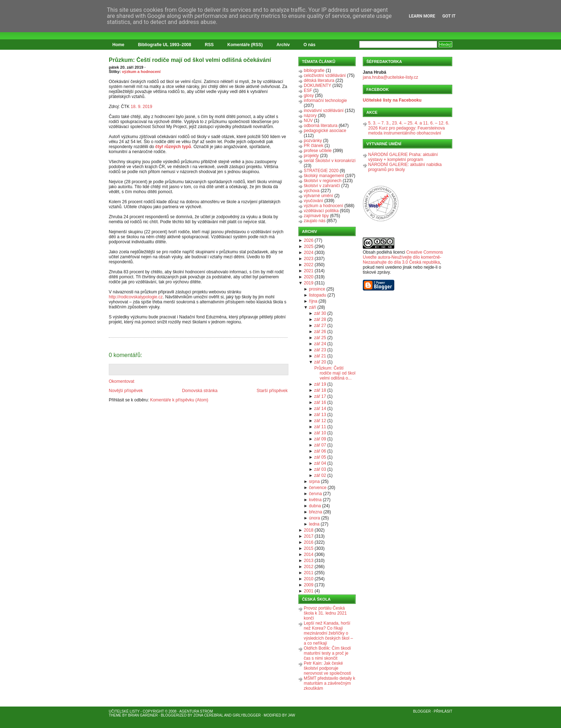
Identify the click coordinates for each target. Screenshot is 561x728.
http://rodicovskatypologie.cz (136, 297)
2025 (309, 246)
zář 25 (320, 338)
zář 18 (320, 390)
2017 (309, 536)
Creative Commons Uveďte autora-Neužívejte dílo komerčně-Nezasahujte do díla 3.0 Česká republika (403, 257)
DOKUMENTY (318, 85)
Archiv (283, 45)
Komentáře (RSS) (245, 45)
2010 (309, 579)
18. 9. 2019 (141, 107)
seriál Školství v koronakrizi (330, 161)
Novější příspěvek (126, 391)
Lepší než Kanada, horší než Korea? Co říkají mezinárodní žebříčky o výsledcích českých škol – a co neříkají (328, 633)
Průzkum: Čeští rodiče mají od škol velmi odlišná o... (335, 373)
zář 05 (320, 457)
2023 (309, 259)
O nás (309, 45)
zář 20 (320, 362)
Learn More (422, 16)
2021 (309, 271)
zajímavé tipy (316, 216)
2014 (309, 554)
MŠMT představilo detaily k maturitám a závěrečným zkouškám (330, 683)
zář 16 (320, 402)
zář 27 (320, 326)
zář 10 (320, 433)
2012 (309, 567)
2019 (309, 283)
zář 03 (320, 469)
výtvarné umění (318, 196)
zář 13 (320, 415)
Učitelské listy (124, 711)
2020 (309, 277)
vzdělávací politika (321, 211)
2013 (309, 561)
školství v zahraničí (322, 186)
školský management (324, 176)
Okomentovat (121, 381)
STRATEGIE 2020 (321, 171)
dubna (315, 506)
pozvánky (313, 141)
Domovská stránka (200, 391)
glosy (309, 96)
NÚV (308, 121)
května (315, 500)
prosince (317, 289)
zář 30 (320, 313)
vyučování (313, 201)
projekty (311, 156)
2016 (309, 542)
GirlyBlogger (247, 715)
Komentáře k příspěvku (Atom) (179, 400)
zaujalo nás (315, 221)
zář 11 (320, 427)
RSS (209, 45)
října (313, 301)
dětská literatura (319, 80)
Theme (115, 715)
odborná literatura (321, 126)
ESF (308, 91)
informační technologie (325, 101)
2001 (309, 591)
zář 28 (320, 319)
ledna (314, 524)
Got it (449, 16)
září (313, 307)
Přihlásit (443, 711)
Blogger (422, 711)
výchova (312, 191)
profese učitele (318, 151)
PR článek (314, 146)
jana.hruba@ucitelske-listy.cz (391, 77)
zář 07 (320, 445)
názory (310, 116)
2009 (309, 585)
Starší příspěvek (272, 391)
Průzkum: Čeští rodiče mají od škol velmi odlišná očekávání (190, 60)
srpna (314, 482)
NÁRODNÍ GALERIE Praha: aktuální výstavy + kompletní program (403, 157)
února (315, 518)
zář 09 (320, 439)
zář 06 (320, 451)
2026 (309, 240)
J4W (292, 715)
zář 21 (320, 356)
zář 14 (320, 409)
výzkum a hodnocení (141, 72)
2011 (309, 573)
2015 (309, 548)
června (316, 494)
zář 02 (320, 475)
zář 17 (320, 396)
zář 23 (320, 350)
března (316, 512)
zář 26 (320, 332)
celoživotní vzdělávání (325, 75)
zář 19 (320, 384)
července (318, 488)
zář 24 (320, 344)
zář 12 (320, 421)
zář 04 (320, 463)
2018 (309, 530)
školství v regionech (323, 181)
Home (118, 45)
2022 (309, 265)
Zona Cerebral (208, 715)
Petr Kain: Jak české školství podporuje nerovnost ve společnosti (327, 668)
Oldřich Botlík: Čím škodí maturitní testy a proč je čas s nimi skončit (327, 653)
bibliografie (314, 70)
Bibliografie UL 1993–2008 (165, 45)
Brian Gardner (143, 715)
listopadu (318, 295)
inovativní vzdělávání (324, 111)
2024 (309, 253)
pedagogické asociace (325, 131)
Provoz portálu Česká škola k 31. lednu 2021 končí (325, 613)
